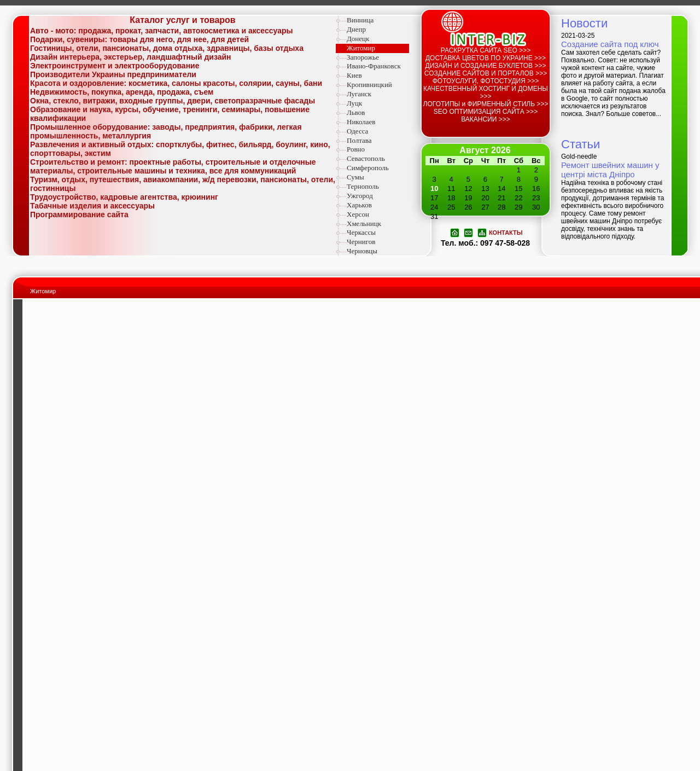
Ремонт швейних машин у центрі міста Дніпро (610, 170)
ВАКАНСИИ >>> (486, 119)
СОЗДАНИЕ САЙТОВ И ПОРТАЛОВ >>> (486, 73)
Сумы (355, 177)
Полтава (359, 140)
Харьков (359, 205)
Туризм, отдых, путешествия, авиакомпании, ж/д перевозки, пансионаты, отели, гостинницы (183, 184)
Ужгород (360, 196)
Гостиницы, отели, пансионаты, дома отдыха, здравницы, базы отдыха (167, 48)
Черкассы (361, 232)
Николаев (361, 122)
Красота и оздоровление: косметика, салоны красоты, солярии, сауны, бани (176, 83)
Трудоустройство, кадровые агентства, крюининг (124, 197)
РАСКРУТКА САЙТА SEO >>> (486, 50)
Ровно (356, 149)
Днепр (356, 29)
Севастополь (366, 158)
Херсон (358, 214)
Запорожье (363, 57)
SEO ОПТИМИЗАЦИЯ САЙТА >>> (486, 112)
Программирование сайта (79, 215)
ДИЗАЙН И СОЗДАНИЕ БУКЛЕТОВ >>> (486, 66)
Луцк (354, 103)
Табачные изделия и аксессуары (92, 206)
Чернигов (361, 242)
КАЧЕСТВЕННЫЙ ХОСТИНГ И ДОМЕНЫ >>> (486, 92)
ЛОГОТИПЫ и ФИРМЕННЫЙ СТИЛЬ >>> (486, 104)
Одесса (357, 131)
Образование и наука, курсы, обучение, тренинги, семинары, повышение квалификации (170, 114)
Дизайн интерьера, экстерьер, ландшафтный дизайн (131, 57)
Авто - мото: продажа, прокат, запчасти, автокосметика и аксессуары (161, 31)
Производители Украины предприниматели (113, 74)
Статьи (581, 144)
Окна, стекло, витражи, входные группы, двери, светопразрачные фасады (173, 101)
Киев (354, 75)
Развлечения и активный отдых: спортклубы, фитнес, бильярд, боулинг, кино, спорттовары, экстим (180, 149)
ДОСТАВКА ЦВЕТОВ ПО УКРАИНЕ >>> (486, 58)
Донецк (358, 39)
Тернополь (363, 186)
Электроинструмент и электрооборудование (115, 66)
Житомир (361, 48)
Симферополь (368, 168)
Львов (356, 112)
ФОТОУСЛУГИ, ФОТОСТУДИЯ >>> (486, 81)
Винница (360, 20)
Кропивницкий (369, 85)
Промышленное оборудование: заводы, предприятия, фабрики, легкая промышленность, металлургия (166, 131)
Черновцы (362, 251)
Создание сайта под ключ (610, 44)
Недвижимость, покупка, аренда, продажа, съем (122, 92)
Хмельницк (364, 224)
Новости (584, 23)
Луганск (359, 94)
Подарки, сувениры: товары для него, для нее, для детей (139, 39)
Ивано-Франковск (374, 66)
